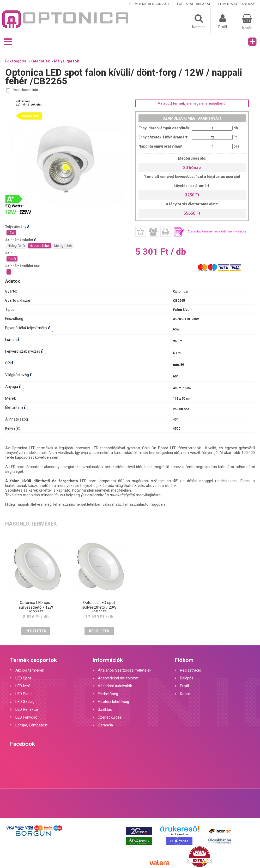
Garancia (105, 725)
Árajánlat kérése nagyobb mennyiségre (217, 231)
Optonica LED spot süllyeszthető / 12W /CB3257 (36, 607)
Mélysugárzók (66, 61)
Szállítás (105, 709)
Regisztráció (191, 670)
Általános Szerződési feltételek (125, 670)
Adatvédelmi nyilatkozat (118, 678)
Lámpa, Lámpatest (31, 725)
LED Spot (23, 678)
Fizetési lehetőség (113, 702)
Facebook (23, 744)
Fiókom (184, 660)
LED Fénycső (26, 717)
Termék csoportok (34, 660)
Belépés (187, 678)
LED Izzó (23, 686)
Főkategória (16, 61)
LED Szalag (25, 702)
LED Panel (24, 694)
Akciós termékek (30, 670)
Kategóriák (40, 61)
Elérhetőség (108, 694)
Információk (108, 660)
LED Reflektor (27, 709)
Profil (184, 686)
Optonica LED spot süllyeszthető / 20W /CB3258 (99, 607)
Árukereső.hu (179, 834)
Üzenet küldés (110, 717)
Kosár (185, 694)
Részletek (36, 631)
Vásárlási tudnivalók (115, 686)
